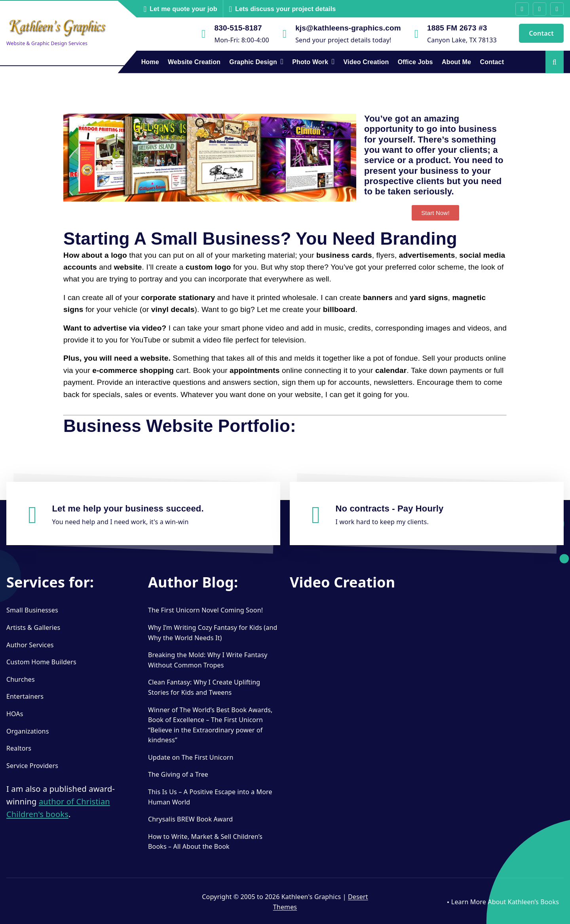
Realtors (19, 748)
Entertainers (25, 696)
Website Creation (194, 62)
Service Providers (32, 766)
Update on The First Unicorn (191, 757)
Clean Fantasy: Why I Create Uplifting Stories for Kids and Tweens (204, 687)
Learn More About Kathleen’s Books (505, 902)
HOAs (15, 714)
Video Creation (366, 62)
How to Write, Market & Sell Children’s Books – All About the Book (205, 842)
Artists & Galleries (33, 627)
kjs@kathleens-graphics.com (348, 28)
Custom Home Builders (41, 662)
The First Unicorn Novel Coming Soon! (205, 610)
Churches (21, 679)
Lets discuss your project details (285, 9)
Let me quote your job (183, 9)
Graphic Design (253, 62)
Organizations (28, 731)
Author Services (30, 645)
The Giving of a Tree (178, 774)
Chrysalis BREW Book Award (190, 819)
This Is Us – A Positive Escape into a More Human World (210, 797)
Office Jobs (415, 62)
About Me (456, 62)
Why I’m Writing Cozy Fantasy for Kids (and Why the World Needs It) (213, 633)
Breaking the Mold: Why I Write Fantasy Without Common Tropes (208, 660)
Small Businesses (32, 610)
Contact (541, 33)
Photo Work (310, 62)
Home (150, 62)
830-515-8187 (238, 28)
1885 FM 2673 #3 (457, 28)
